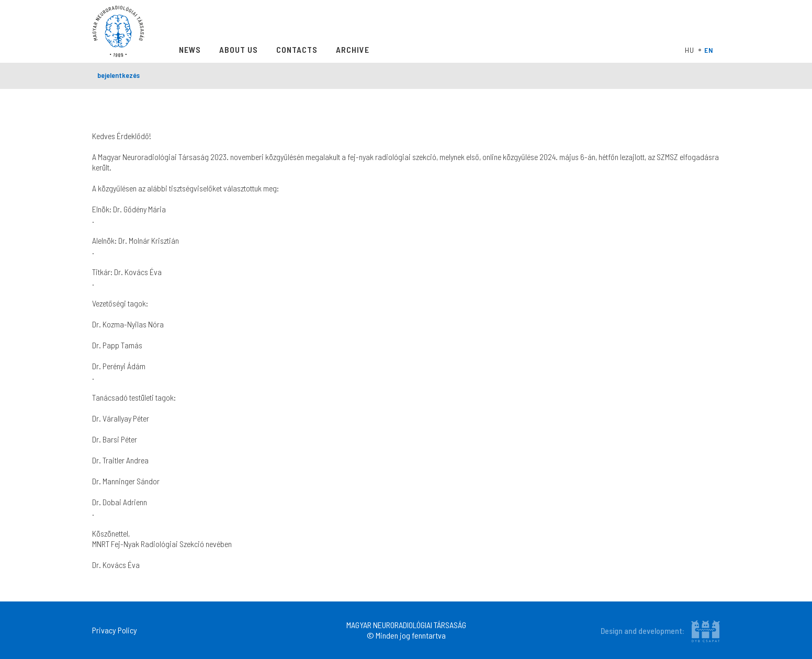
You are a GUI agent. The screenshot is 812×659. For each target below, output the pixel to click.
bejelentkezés (119, 75)
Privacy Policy (115, 630)
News (190, 49)
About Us (239, 49)
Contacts (297, 49)
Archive (353, 49)
